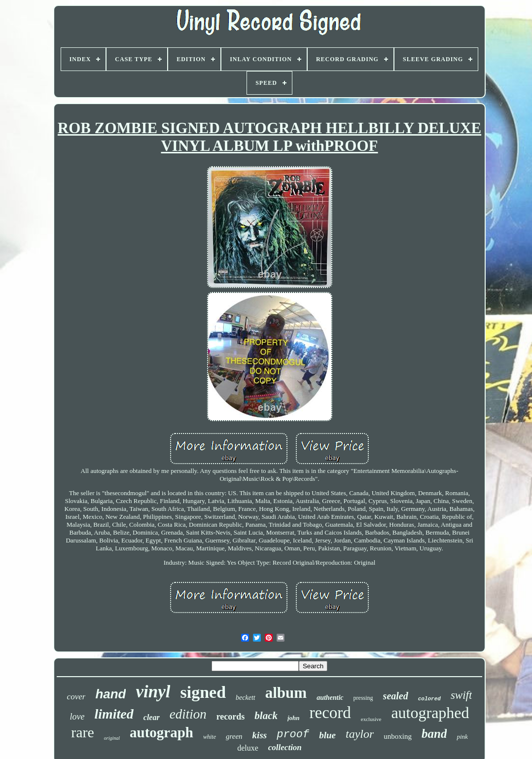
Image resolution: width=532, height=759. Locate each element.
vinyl (153, 692)
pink (462, 737)
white (210, 737)
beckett (246, 698)
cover (76, 697)
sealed (396, 696)
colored (429, 699)
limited (114, 714)
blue (327, 735)
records (231, 717)
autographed (430, 713)
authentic (330, 698)
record (330, 713)
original (112, 738)
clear (152, 717)
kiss (260, 735)
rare (83, 732)
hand (110, 694)
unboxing (398, 736)
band (434, 734)
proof (293, 735)
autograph (161, 732)
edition (188, 714)
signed (203, 692)
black (266, 716)
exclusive (371, 719)
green (234, 736)
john (294, 718)
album (286, 693)
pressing (363, 698)
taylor (360, 734)
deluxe (248, 748)
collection (285, 747)
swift (461, 695)
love (77, 717)
